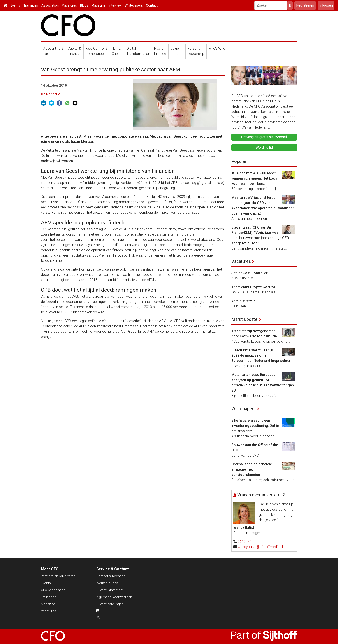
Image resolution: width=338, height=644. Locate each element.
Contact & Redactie (111, 576)
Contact (152, 5)
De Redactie (51, 94)
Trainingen (31, 5)
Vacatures (69, 5)
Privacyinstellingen (110, 604)
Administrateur (243, 301)
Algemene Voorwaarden (114, 597)
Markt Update (244, 319)
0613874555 (248, 542)
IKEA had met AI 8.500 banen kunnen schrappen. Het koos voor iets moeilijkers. (254, 178)
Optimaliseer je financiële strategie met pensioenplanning (252, 469)
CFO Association (53, 590)
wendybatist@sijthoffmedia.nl (260, 547)
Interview (115, 5)
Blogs (84, 5)
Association (50, 5)
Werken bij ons (107, 583)
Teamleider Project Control (253, 287)
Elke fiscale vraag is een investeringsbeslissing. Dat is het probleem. (255, 426)
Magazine (98, 5)
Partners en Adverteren (58, 576)
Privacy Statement (110, 590)
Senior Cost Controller (249, 273)
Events (15, 5)
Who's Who (217, 48)
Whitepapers (134, 5)
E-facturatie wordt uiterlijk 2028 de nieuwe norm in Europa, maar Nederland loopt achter (261, 355)
